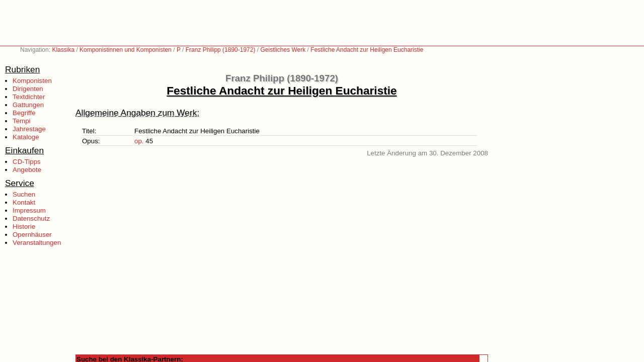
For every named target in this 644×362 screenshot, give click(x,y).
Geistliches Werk (283, 50)
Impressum (29, 210)
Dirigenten (28, 89)
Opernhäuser (32, 235)
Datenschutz (31, 218)
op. (139, 141)
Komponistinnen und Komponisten (126, 50)
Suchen (24, 194)
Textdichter (29, 97)
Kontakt (24, 202)
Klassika (63, 50)
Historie (24, 227)
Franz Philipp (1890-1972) (221, 50)
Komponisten (32, 81)
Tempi (22, 121)
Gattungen (28, 105)
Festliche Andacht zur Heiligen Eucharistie (367, 50)
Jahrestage (29, 129)
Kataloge (26, 137)
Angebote (27, 170)
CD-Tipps (27, 162)
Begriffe (24, 113)
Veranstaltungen (37, 243)
